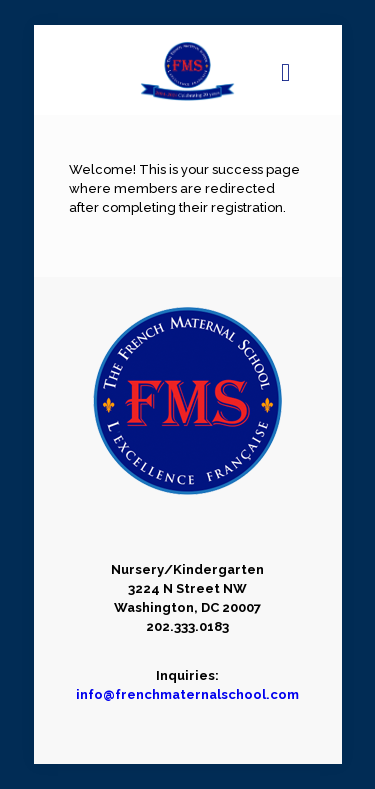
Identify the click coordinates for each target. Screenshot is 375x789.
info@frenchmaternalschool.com (187, 694)
